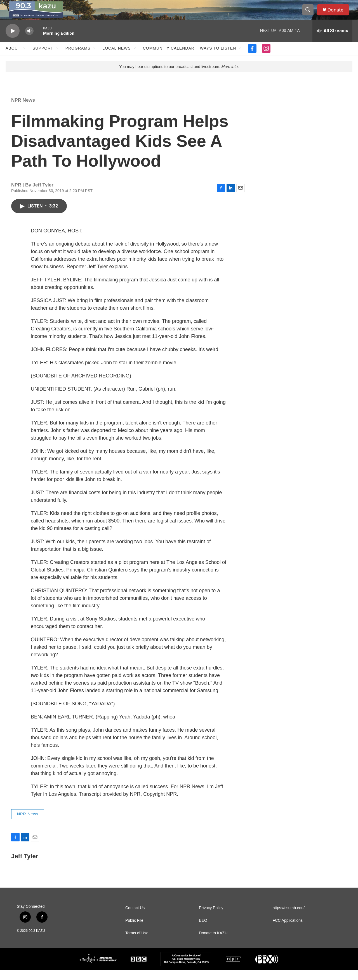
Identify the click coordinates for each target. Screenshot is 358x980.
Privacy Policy (211, 918)
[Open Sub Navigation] (25, 58)
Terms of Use (137, 943)
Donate (338, 15)
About (13, 58)
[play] (13, 41)
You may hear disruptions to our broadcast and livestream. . (179, 76)
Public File (134, 930)
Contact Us (135, 918)
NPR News (23, 110)
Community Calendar (169, 58)
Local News (116, 58)
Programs (78, 58)
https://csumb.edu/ (289, 918)
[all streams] (332, 41)
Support (43, 58)
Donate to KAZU (213, 943)
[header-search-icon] (310, 15)
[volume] (29, 41)
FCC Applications (288, 930)
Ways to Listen (218, 58)
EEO (203, 930)
